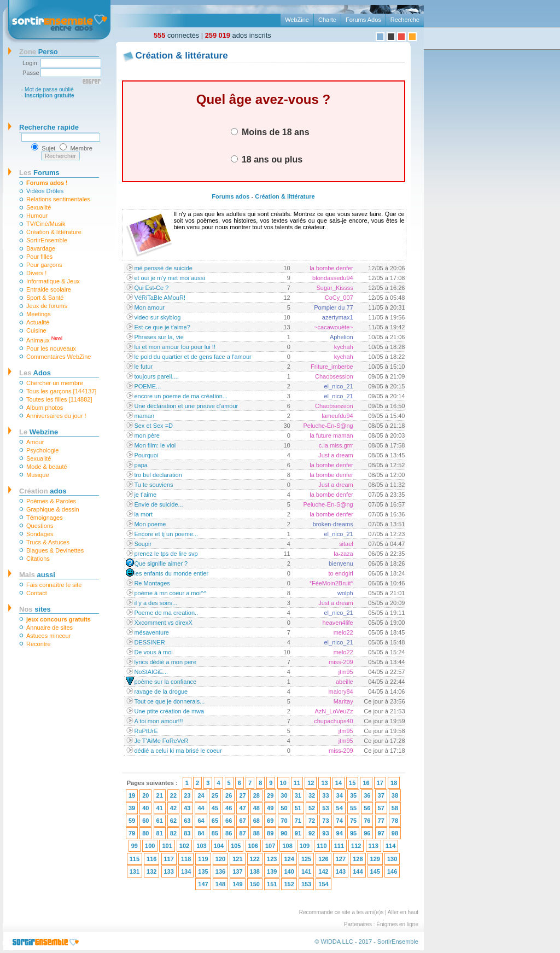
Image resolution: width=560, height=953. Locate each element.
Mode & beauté (47, 467)
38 (395, 795)
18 (394, 783)
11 (297, 783)
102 (184, 846)
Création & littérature (54, 232)
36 (367, 795)
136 (220, 871)
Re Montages (152, 583)
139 (272, 871)
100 (150, 846)
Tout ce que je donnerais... (169, 701)
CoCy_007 (339, 298)
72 (312, 821)
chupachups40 (334, 721)
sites (35, 609)
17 (380, 783)
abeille (345, 682)
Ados (35, 373)
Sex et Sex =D (153, 426)
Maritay (343, 701)
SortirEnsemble (47, 240)
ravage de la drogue (161, 691)
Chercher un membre (55, 383)
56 (367, 808)
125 (306, 859)
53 (325, 808)
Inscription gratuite (49, 95)
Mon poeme (150, 524)
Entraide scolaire (49, 289)
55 (353, 808)
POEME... (147, 386)
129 (375, 859)
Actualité (38, 322)
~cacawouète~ (334, 327)
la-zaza (343, 554)
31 (298, 795)
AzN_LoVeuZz (334, 711)
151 (272, 884)
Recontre (39, 644)
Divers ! (36, 273)
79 (132, 833)
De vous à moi (153, 652)
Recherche (405, 20)
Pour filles (39, 257)
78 (395, 821)
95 (353, 833)
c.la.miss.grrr (336, 445)
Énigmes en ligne (397, 924)
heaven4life (337, 623)
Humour (37, 216)
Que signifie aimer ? (161, 563)
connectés (176, 35)
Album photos (45, 408)
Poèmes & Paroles (51, 501)
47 (242, 808)
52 (312, 808)
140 (289, 871)
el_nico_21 (339, 386)
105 (236, 846)
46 (229, 808)
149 (237, 884)
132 (151, 871)
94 (340, 833)
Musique (38, 475)
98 (395, 833)
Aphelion (342, 337)
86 (229, 833)
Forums (39, 173)
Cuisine (36, 330)
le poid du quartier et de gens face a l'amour (192, 357)
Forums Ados (363, 20)
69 (270, 821)
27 (242, 795)
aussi (37, 575)
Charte (327, 20)
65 (215, 821)
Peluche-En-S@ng (328, 426)
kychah (344, 347)
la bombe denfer (331, 268)
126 (323, 859)
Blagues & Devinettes (55, 550)
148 (220, 884)
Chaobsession (334, 376)
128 (358, 859)
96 (367, 833)
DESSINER (149, 642)
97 (381, 833)
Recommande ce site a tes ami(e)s (342, 912)
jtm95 (346, 672)
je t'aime (145, 495)
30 (284, 795)
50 (284, 808)
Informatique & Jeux (53, 281)
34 (340, 795)
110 (322, 846)
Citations (38, 559)
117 (169, 859)
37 (381, 795)
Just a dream (336, 455)
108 (287, 846)
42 (173, 808)
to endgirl (340, 573)
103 (201, 846)
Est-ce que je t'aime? (162, 327)
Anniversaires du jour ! (56, 416)
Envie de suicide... (158, 504)
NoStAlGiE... (151, 672)
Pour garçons (44, 265)
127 (341, 859)
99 (135, 846)
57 (381, 808)
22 (173, 795)
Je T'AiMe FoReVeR (161, 741)
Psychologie (42, 450)
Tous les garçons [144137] (61, 391)
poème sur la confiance (165, 682)
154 (323, 884)
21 (160, 795)
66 (229, 821)
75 (353, 821)
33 (325, 795)
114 (390, 846)
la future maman (331, 435)
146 (392, 871)
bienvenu (341, 563)
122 (255, 859)
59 (132, 821)
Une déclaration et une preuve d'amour (186, 406)
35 (353, 795)
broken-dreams (333, 524)
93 (325, 833)
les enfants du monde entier (171, 573)
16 (366, 783)
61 (160, 821)
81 (160, 833)
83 (187, 833)
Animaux (44, 339)
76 (367, 821)
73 (325, 821)
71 (298, 821)
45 (215, 808)
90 (284, 833)
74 (340, 821)
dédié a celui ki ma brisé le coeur (178, 751)
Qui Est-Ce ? (151, 288)
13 (324, 783)
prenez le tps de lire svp (166, 554)
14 (339, 783)
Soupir (143, 544)
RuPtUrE (146, 731)
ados (43, 491)
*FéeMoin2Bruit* (331, 583)
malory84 (340, 691)
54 (340, 808)
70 (284, 821)
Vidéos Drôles (45, 191)
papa (141, 465)
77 (381, 821)
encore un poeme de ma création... (181, 396)
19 (132, 795)
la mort (143, 514)
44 (201, 808)
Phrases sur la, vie (159, 337)
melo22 (343, 632)
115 (135, 859)
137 (237, 871)
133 (169, 871)
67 (242, 821)
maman (144, 416)
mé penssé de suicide (163, 268)
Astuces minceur (48, 636)
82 (173, 833)
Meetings (39, 314)
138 (255, 871)
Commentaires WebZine (59, 357)
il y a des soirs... (156, 603)
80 (145, 833)
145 (375, 871)
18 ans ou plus (267, 159)
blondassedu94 (333, 278)
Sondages (40, 534)
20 (145, 795)
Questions (40, 526)
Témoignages (45, 518)
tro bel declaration (158, 475)
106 (253, 846)
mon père (147, 435)
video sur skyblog (157, 317)
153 (306, 884)
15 (352, 783)
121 (237, 859)
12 (311, 783)
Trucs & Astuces (48, 542)
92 (312, 833)
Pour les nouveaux (51, 348)
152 (289, 884)
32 (312, 795)
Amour (35, 442)
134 (186, 871)
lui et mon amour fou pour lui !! (175, 347)
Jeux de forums (47, 306)
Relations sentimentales (58, 199)
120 (220, 859)
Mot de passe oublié (49, 89)
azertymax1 (338, 317)
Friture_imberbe (332, 367)
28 (256, 795)
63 (187, 821)
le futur (143, 367)
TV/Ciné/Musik (46, 224)
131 (135, 871)
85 (215, 833)
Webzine (39, 432)
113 (374, 846)
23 (187, 795)
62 (173, 821)
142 (323, 871)
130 (392, 859)
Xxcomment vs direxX (163, 623)
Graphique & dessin (53, 509)
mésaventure (151, 632)
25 (215, 795)
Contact (37, 593)
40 (145, 808)
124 (289, 859)
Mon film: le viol (155, 445)
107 (270, 846)
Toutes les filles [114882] (59, 399)
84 (201, 833)
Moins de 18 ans (270, 132)
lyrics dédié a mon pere (165, 662)
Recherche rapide (49, 127)
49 (270, 808)
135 (203, 871)
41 (160, 808)
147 (203, 884)
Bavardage (41, 248)
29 (270, 795)
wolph (345, 593)
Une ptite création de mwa (169, 711)
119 (203, 859)
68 (256, 821)
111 (339, 846)
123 (272, 859)
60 (145, 821)
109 (305, 846)
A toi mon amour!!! (158, 721)
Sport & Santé (45, 298)
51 (298, 808)
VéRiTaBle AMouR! (160, 298)
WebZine (297, 20)
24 (201, 795)
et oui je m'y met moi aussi (169, 278)
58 (395, 808)
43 (187, 808)
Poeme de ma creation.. (166, 613)
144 (358, 871)
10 (283, 783)
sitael (346, 544)
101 (167, 846)
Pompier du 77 (334, 307)
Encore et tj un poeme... (166, 534)
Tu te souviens (153, 485)
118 (186, 859)
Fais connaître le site (54, 585)
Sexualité (39, 207)
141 (306, 871)
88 (256, 833)
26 (229, 795)
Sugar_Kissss (334, 288)
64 (201, 821)
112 (356, 846)
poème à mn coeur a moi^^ (170, 593)
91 (298, 833)
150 (255, 884)
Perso (39, 52)
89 (270, 833)
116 (151, 859)
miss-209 (341, 662)
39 (132, 808)
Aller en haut (403, 912)
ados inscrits (238, 35)
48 (256, 808)
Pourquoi (146, 455)
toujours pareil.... (156, 376)
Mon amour (149, 307)
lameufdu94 (337, 416)
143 (341, 871)
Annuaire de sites (49, 627)
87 (242, 833)
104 (219, 846)
